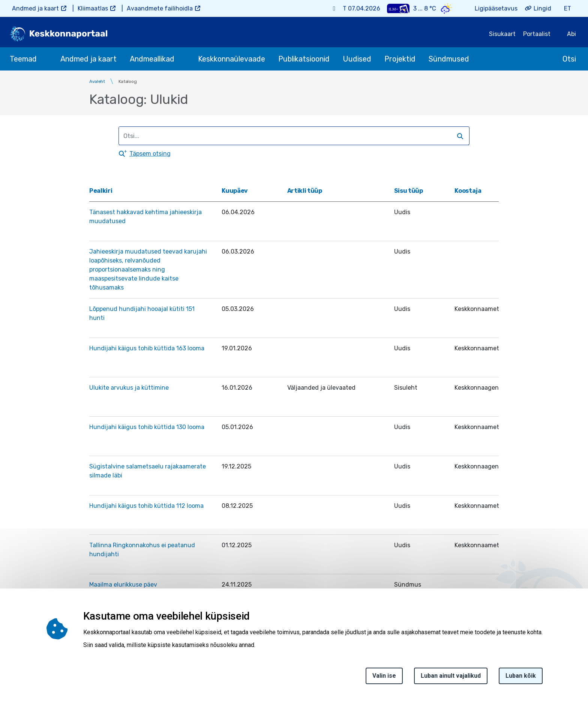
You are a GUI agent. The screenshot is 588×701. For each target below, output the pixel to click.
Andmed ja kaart (35, 8)
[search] (291, 136)
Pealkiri (101, 191)
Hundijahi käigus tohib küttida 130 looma (147, 427)
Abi (571, 34)
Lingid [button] (542, 8)
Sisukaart (502, 34)
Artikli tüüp (305, 191)
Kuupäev (238, 191)
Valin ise (384, 678)
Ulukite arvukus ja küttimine (129, 388)
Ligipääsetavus (496, 8)
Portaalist (537, 34)
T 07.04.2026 (361, 8)
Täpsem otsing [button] (150, 154)
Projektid (400, 59)
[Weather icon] (446, 8)
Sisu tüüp (409, 191)
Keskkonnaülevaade (232, 59)
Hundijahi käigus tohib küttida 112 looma (146, 506)
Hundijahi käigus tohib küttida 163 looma (147, 348)
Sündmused (449, 59)
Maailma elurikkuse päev (123, 585)
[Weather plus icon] (398, 8)
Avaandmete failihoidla (160, 8)
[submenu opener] (43, 59)
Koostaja (468, 191)
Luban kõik (521, 678)
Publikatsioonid (304, 59)
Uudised (357, 59)
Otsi (569, 59)
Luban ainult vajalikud (451, 678)
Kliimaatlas (93, 8)
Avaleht (97, 81)
